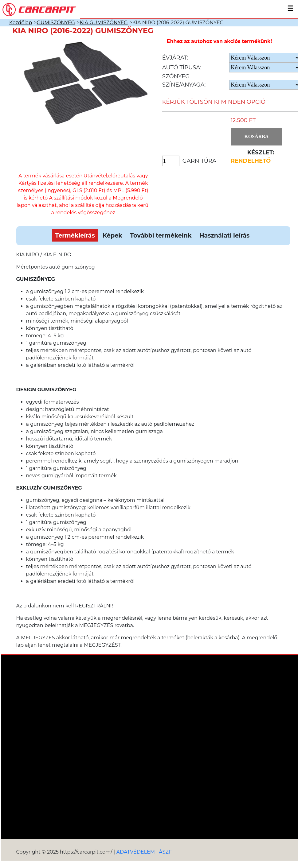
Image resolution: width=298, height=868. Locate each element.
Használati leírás (224, 235)
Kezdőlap (21, 23)
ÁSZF (165, 852)
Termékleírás (75, 235)
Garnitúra (199, 161)
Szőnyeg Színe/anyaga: (184, 81)
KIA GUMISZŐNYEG (104, 23)
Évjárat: (175, 58)
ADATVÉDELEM (135, 852)
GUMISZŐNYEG (56, 23)
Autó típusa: (182, 68)
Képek (112, 235)
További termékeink (161, 235)
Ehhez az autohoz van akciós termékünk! (219, 41)
